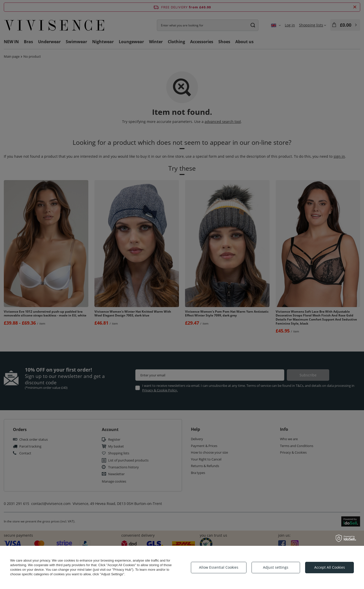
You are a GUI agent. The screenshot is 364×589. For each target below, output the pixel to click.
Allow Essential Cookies (219, 567)
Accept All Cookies (330, 567)
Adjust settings (276, 567)
